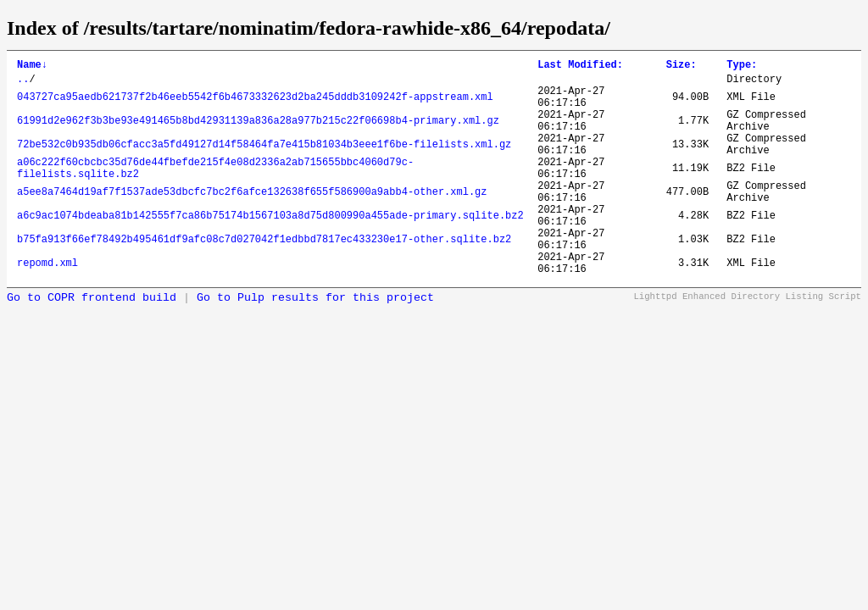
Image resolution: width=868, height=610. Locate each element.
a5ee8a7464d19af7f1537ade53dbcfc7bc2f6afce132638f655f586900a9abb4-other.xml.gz (252, 220)
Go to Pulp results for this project (315, 344)
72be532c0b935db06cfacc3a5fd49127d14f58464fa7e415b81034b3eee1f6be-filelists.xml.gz (264, 162)
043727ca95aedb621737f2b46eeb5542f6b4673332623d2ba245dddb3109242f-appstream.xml (255, 105)
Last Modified (580, 67)
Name (32, 67)
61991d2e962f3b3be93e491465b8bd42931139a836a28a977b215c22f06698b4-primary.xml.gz (258, 133)
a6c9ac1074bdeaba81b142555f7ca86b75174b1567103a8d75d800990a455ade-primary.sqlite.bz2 (270, 249)
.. (23, 83)
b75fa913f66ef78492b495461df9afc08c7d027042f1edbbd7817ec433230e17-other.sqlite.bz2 (264, 277)
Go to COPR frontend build (92, 344)
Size (682, 67)
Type (742, 67)
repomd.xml (47, 306)
